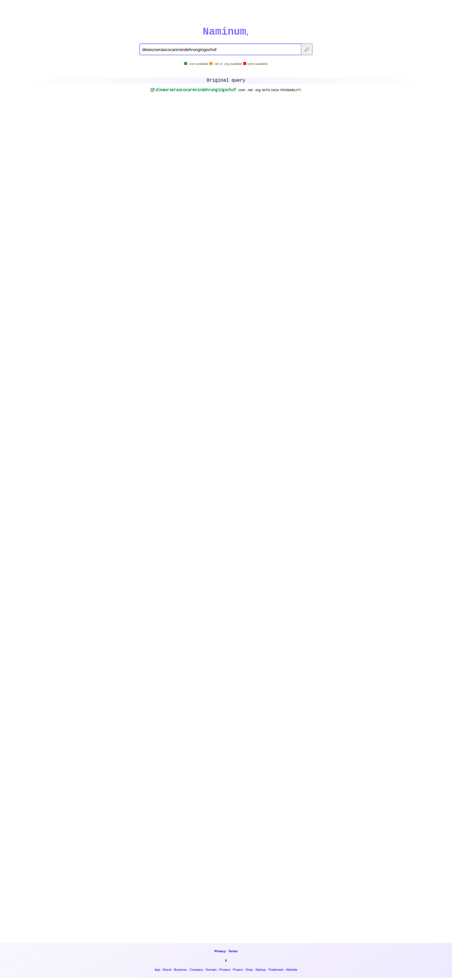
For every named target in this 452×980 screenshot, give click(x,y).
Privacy (220, 953)
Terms (233, 953)
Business (180, 972)
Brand (167, 972)
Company (196, 972)
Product (225, 972)
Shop (249, 972)
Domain (211, 972)
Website (292, 972)
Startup (260, 972)
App (157, 972)
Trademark (276, 972)
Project (238, 972)
